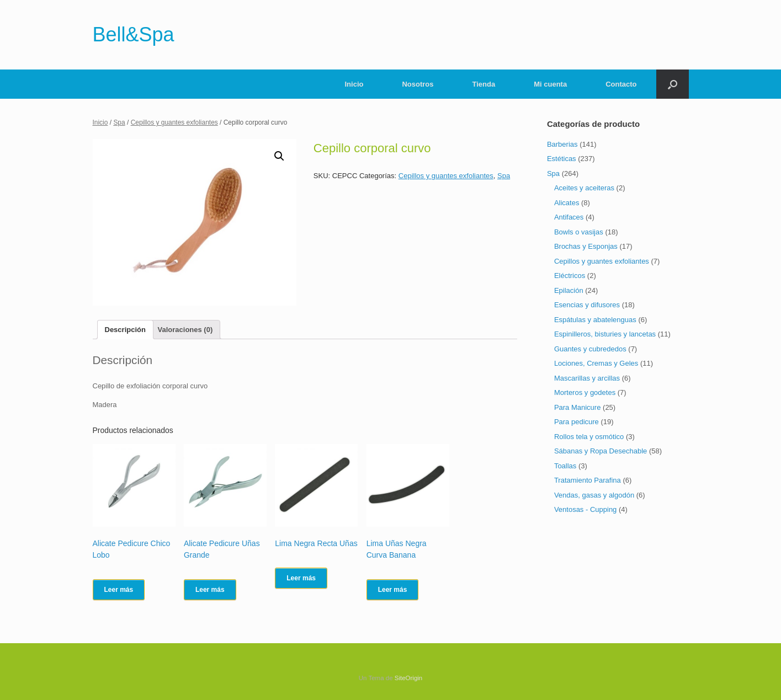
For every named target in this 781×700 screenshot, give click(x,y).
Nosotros (418, 84)
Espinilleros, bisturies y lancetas (605, 334)
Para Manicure (578, 407)
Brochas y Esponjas (586, 246)
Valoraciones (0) (185, 330)
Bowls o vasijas (579, 232)
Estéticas (562, 159)
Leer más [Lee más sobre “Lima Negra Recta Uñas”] (301, 578)
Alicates (567, 203)
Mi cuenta (550, 84)
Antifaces (569, 217)
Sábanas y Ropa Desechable (601, 451)
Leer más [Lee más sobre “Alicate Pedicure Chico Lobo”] (119, 590)
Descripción (125, 330)
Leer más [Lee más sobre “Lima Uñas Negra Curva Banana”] (393, 590)
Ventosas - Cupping (585, 509)
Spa (119, 122)
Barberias (562, 144)
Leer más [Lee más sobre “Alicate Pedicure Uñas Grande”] (210, 590)
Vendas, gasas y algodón (594, 495)
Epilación (569, 290)
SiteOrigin (409, 678)
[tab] (125, 330)
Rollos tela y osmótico (589, 437)
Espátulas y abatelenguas (595, 320)
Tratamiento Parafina (588, 480)
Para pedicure (577, 422)
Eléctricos (570, 276)
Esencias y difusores (587, 305)
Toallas (565, 466)
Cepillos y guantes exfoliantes (174, 122)
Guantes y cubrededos (590, 349)
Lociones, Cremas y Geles (596, 363)
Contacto (621, 84)
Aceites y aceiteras (584, 188)
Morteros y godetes (585, 392)
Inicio (354, 84)
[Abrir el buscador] (673, 84)
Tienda (484, 84)
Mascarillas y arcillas (587, 378)
